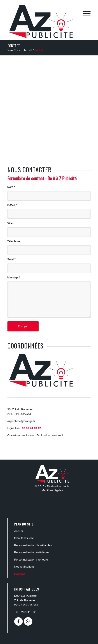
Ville (10, 223)
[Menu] (85, 13)
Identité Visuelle (24, 538)
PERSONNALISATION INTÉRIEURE (31, 560)
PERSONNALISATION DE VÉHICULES (33, 545)
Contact (14, 46)
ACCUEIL (19, 531)
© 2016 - (41, 486)
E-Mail (12, 205)
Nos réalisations (24, 567)
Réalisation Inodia (58, 486)
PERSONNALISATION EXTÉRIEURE (32, 552)
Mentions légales (52, 490)
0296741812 (28, 612)
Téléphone (14, 241)
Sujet (12, 259)
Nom (11, 187)
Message (14, 278)
